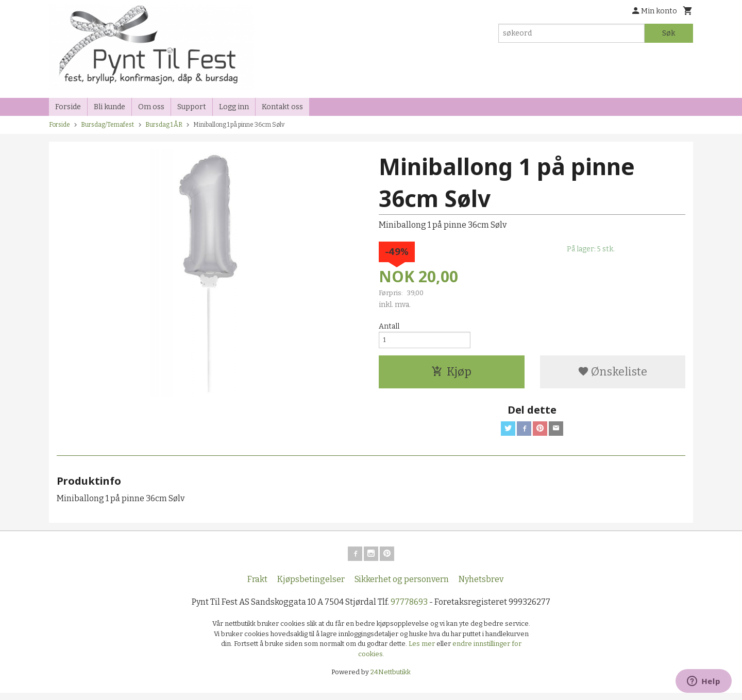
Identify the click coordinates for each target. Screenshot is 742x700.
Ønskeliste (612, 375)
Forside (68, 107)
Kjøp (451, 375)
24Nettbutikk (391, 680)
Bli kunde (109, 107)
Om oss (151, 107)
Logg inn (234, 107)
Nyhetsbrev (481, 587)
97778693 (409, 610)
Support (192, 107)
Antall (389, 326)
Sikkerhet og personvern (402, 587)
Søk (669, 33)
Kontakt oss (282, 107)
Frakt (257, 587)
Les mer (423, 651)
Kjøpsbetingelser (311, 587)
